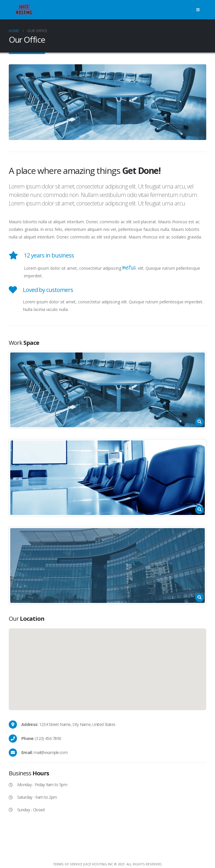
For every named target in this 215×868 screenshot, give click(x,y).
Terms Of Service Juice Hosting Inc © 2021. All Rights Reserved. (107, 864)
